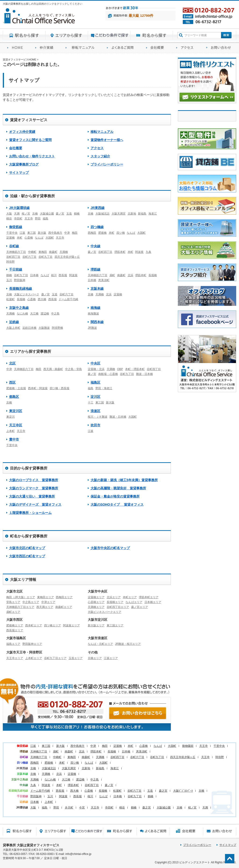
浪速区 (95, 411)
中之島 (55, 314)
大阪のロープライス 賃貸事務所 (34, 480)
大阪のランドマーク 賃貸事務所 (34, 488)
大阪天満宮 (119, 214)
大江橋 (34, 314)
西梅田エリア (64, 597)
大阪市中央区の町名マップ (110, 548)
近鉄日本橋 (29, 328)
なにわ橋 (22, 314)
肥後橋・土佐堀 (16, 388)
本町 (20, 238)
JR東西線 (98, 208)
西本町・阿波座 (38, 388)
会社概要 (157, 48)
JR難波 (92, 328)
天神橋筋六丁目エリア (20, 607)
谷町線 (14, 246)
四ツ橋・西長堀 (60, 388)
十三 (91, 402)
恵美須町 (104, 280)
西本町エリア (34, 625)
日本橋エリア (153, 602)
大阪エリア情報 (23, 580)
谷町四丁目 (13, 257)
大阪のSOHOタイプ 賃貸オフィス (117, 505)
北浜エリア (114, 597)
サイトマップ (19, 173)
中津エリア (48, 602)
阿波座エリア (71, 625)
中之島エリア (31, 602)
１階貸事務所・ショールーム (30, 513)
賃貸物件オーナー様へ (107, 140)
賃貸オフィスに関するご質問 (122, 48)
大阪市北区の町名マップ (27, 548)
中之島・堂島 (74, 369)
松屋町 (11, 299)
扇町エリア (13, 612)
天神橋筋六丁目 (16, 252)
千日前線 (16, 269)
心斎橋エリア (96, 602)
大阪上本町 (13, 328)
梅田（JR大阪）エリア (21, 597)
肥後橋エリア (15, 625)
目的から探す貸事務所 (109, 35)
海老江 (153, 214)
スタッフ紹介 (100, 156)
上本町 (11, 431)
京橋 (35, 214)
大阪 (9, 214)
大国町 (50, 238)
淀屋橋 (11, 238)
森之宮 (163, 791)
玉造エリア (76, 658)
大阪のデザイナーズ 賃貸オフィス (35, 505)
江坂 (22, 233)
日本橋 (34, 275)
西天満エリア (45, 607)
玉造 (69, 214)
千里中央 (12, 233)
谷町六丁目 (29, 257)
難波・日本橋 (144, 374)
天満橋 (64, 252)
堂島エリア (13, 602)
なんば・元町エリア (100, 644)
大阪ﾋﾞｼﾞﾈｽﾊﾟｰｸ (183, 791)
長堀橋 (153, 275)
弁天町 (69, 808)
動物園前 (188, 746)
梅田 (75, 233)
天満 (17, 214)
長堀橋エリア (115, 602)
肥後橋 (102, 233)
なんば (39, 238)
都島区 (14, 397)
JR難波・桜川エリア (128, 644)
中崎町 (32, 252)
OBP (120, 369)
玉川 (9, 280)
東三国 (32, 233)
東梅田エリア (46, 597)
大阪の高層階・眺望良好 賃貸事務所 (118, 488)
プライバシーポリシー (107, 164)
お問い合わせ (219, 48)
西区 (12, 382)
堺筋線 (95, 269)
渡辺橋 (45, 314)
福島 (46, 219)
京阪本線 (97, 289)
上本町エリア (34, 658)
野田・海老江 (104, 388)
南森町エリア (64, 607)
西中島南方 (55, 233)
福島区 (95, 382)
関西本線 (97, 322)
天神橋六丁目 (39, 752)
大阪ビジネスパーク (27, 294)
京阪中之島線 (19, 308)
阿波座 (139, 252)
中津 (67, 233)
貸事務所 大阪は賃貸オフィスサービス (31, 845)
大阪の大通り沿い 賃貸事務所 (32, 496)
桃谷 (9, 219)
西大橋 (42, 299)
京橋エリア (95, 658)
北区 (12, 363)
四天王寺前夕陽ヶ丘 (67, 257)
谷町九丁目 (46, 257)
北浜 (130, 275)
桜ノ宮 (26, 214)
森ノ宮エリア (140, 607)
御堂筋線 (16, 227)
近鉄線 (14, 322)
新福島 (142, 214)
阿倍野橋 (57, 328)
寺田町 (18, 219)
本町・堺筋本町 (135, 369)
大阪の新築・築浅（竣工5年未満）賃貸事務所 (124, 480)
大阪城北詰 (102, 214)
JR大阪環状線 (19, 208)
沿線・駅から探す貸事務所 (32, 196)
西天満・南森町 (53, 369)
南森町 (53, 252)
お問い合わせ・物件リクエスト (32, 156)
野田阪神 (20, 280)
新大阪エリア (96, 625)
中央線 (95, 246)
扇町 (112, 275)
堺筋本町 (120, 252)
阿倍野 (11, 262)
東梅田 (43, 252)
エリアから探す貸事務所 (67, 35)
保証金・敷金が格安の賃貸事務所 (115, 496)
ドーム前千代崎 (68, 299)
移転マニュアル (82, 48)
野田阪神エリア (32, 644)
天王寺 (29, 219)
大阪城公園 (47, 214)
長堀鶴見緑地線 (21, 289)
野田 (38, 219)
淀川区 (95, 397)
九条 (148, 252)
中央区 (95, 363)
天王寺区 (16, 425)
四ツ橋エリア (53, 625)
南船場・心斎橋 (108, 374)
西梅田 (92, 233)
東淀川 (11, 417)
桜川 (54, 275)
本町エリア (130, 597)
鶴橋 (77, 214)
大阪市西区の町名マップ (27, 556)
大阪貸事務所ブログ (24, 164)
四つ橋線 (97, 227)
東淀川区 (16, 411)
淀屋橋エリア (96, 597)
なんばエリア (134, 602)
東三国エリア (115, 625)
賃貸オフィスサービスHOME (17, 48)
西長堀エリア (15, 630)
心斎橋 (29, 238)
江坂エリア (111, 658)
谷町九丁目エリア (55, 658)
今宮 (82, 808)
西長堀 (63, 275)
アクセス (187, 48)
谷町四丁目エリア (118, 607)
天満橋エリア (96, 607)
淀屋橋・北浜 (96, 369)
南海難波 (93, 314)
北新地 (132, 214)
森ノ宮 (60, 214)
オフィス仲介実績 (46, 48)
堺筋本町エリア (149, 597)
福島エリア (13, 644)
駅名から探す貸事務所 (24, 35)
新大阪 (42, 233)
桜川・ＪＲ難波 (98, 417)
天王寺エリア (15, 658)
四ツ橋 (121, 233)
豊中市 (14, 439)
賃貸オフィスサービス (29, 120)
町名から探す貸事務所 (152, 35)
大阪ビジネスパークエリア (105, 612)
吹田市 (95, 425)
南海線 (95, 308)
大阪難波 (44, 328)
